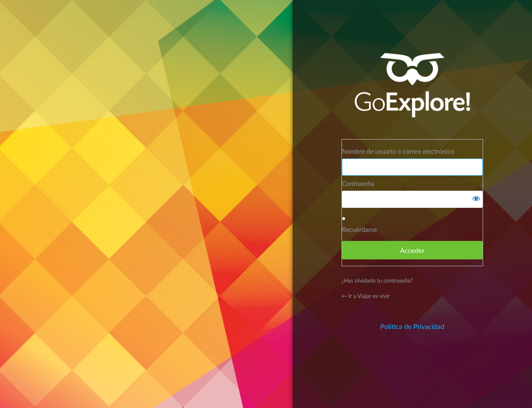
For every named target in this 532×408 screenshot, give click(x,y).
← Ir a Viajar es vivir (366, 296)
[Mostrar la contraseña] (474, 199)
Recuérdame (360, 229)
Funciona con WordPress (412, 85)
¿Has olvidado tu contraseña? (377, 280)
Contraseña (358, 183)
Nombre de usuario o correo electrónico (398, 151)
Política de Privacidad (412, 326)
